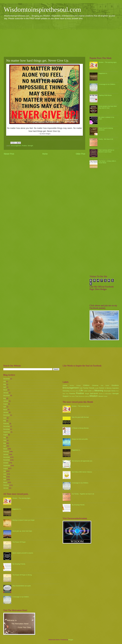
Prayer (87, 394)
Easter (107, 385)
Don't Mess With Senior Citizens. (82, 472)
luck (93, 391)
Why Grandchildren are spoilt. (22, 586)
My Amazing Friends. (19, 564)
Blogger (71, 640)
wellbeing (87, 396)
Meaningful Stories (110, 391)
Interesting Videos (74, 391)
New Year (66, 394)
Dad (102, 385)
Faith (81, 388)
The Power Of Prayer (19, 542)
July (5, 381)
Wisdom (94, 396)
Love (90, 391)
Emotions (115, 385)
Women (101, 396)
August (5, 404)
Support (66, 396)
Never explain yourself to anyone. (23, 553)
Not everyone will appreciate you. (82, 461)
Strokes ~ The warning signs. (108, 62)
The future (72, 396)
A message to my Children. (107, 84)
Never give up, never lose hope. (22, 531)
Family (86, 388)
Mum (117, 391)
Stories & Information (105, 394)
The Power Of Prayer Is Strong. (22, 575)
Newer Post (9, 154)
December (7, 379)
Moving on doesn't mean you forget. (24, 520)
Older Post (81, 154)
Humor (102, 388)
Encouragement (16, 146)
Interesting (66, 391)
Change (79, 385)
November (7, 429)
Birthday (72, 386)
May (5, 384)
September (7, 432)
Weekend (81, 396)
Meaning (99, 390)
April (5, 387)
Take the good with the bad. (80, 417)
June (5, 418)
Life (81, 390)
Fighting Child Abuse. (105, 95)
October (6, 463)
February (6, 424)
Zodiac (105, 396)
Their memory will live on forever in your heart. (106, 151)
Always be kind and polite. (80, 439)
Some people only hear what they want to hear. (108, 107)
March (5, 390)
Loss (85, 391)
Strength (30, 146)
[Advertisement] (61, 38)
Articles (65, 385)
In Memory (108, 388)
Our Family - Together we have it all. (83, 494)
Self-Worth (94, 393)
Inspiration (115, 388)
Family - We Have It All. (106, 139)
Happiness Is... (103, 73)
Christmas (95, 385)
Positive (24, 146)
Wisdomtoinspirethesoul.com (42, 9)
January (6, 393)
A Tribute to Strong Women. (80, 428)
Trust (77, 396)
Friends (92, 388)
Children (86, 385)
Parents (72, 393)
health (97, 388)
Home (45, 154)
